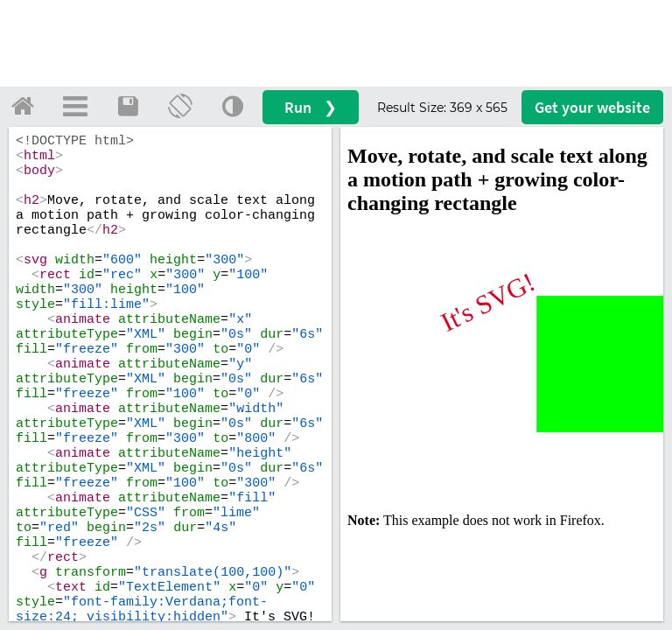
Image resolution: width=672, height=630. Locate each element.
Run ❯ (311, 107)
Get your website (592, 107)
